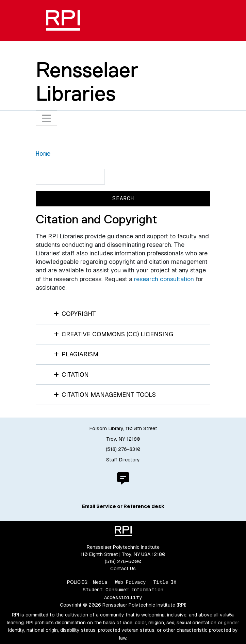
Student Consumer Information (123, 590)
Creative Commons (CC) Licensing (114, 334)
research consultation (164, 279)
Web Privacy (130, 582)
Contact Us (123, 569)
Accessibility (123, 597)
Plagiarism (76, 354)
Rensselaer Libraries (87, 81)
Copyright (75, 314)
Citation (71, 375)
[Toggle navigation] (46, 118)
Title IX (165, 582)
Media (100, 582)
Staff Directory (123, 460)
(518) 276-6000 (123, 561)
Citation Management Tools (105, 395)
